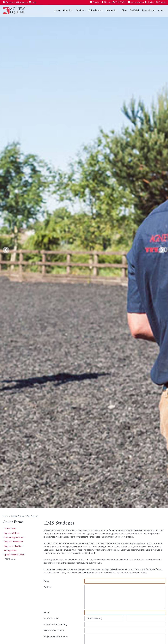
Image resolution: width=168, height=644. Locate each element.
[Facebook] (9, 2)
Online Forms (17, 516)
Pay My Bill (135, 10)
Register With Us (11, 533)
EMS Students (10, 559)
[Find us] (106, 2)
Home (58, 10)
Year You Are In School (54, 630)
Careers (162, 10)
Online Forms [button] (96, 10)
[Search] (161, 2)
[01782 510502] (119, 2)
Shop (125, 10)
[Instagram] (22, 2)
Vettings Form (10, 550)
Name (47, 581)
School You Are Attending (56, 624)
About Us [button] (68, 10)
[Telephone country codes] (104, 619)
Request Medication (13, 546)
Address (48, 587)
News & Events (149, 10)
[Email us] (95, 2)
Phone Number (51, 618)
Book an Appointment (14, 537)
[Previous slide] (6, 250)
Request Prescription (14, 542)
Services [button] (81, 10)
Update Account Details (15, 555)
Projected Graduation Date (56, 636)
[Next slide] (162, 250)
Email (47, 612)
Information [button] (112, 10)
